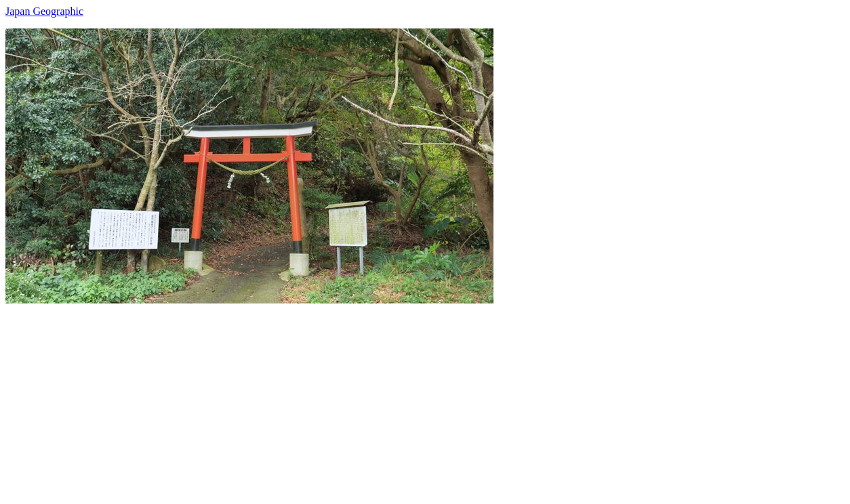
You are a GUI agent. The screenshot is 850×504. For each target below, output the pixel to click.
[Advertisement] (412, 398)
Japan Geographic (44, 11)
